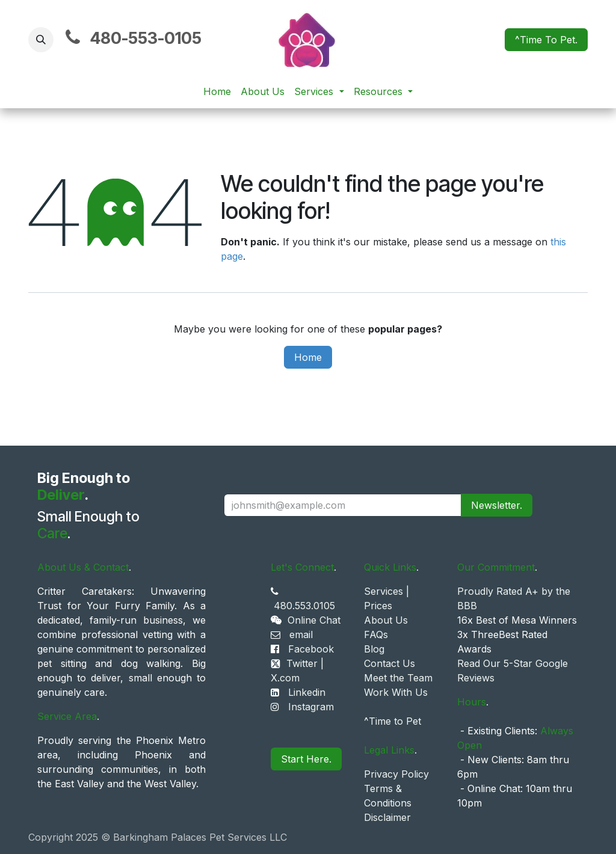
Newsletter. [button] (497, 505)
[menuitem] (217, 91)
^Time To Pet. (546, 40)
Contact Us (390, 663)
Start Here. (306, 759)
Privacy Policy (396, 774)
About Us (386, 620)
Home (308, 357)
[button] (41, 40)
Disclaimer (387, 817)
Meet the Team (398, 678)
